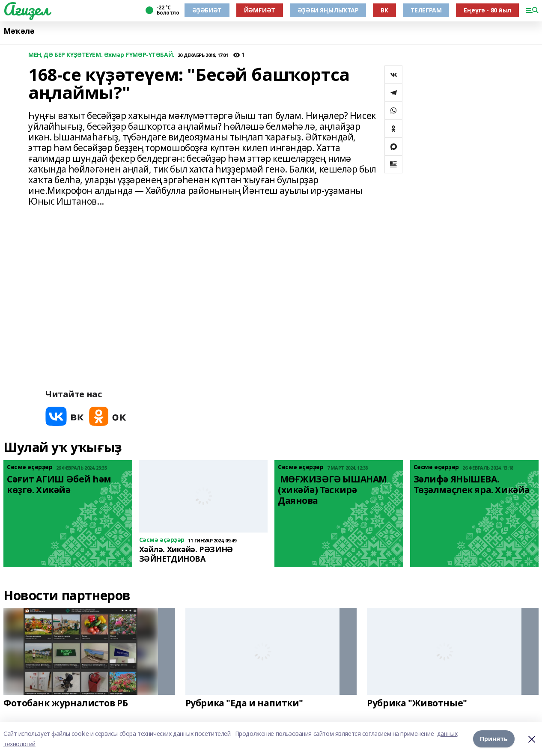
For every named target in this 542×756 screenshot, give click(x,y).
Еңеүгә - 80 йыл (487, 10)
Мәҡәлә (19, 31)
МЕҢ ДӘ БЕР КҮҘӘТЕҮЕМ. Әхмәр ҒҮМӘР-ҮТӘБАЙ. (101, 55)
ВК (384, 10)
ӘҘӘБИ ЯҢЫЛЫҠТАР (328, 10)
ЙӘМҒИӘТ (260, 10)
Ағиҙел (26, 9)
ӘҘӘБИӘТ (207, 10)
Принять (494, 739)
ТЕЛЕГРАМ (426, 10)
